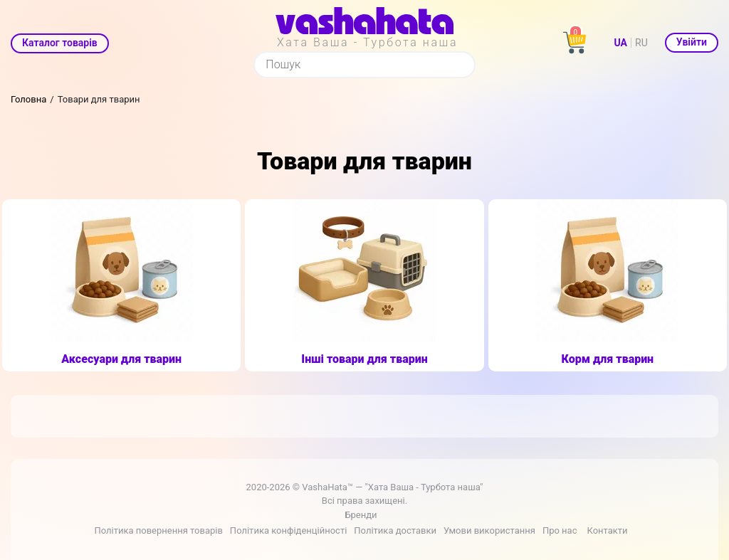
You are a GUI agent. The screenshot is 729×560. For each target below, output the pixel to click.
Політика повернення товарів (158, 530)
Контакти (607, 530)
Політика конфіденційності (288, 530)
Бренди (361, 515)
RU (641, 43)
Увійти (692, 42)
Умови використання (489, 530)
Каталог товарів (60, 43)
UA (621, 43)
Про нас (560, 530)
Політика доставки (395, 530)
